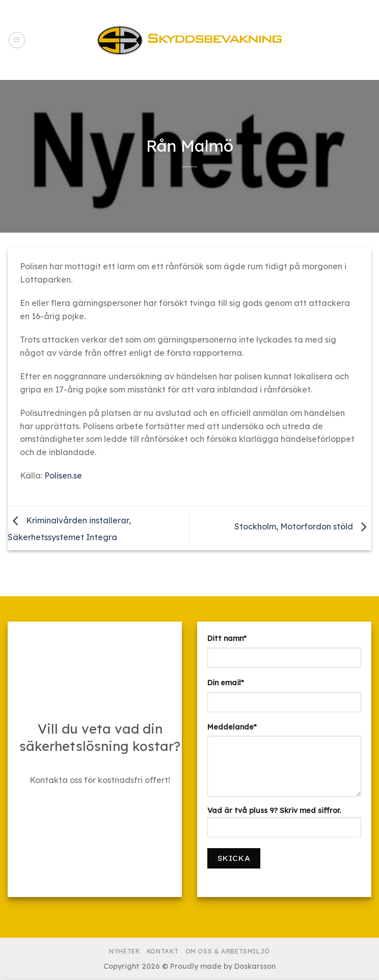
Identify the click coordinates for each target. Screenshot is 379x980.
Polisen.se (63, 475)
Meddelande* (232, 727)
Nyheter (124, 951)
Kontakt (163, 951)
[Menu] (17, 40)
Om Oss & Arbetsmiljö (228, 951)
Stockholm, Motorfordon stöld (303, 527)
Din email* (226, 683)
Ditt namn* (227, 638)
